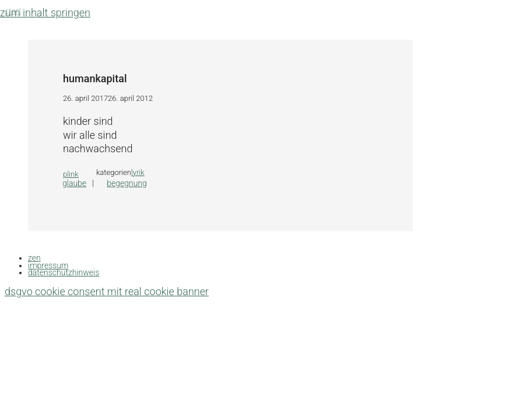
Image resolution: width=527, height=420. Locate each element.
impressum (48, 265)
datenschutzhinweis (64, 272)
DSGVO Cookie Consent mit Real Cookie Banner (107, 291)
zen (34, 258)
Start (13, 11)
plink (71, 174)
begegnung (127, 183)
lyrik (138, 172)
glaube (74, 183)
